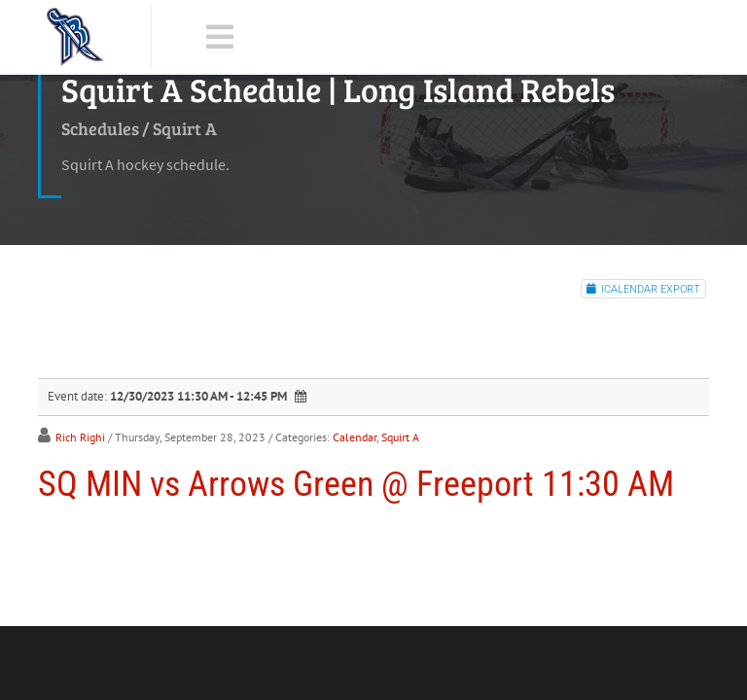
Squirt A (400, 437)
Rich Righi (80, 437)
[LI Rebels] (75, 37)
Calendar (355, 437)
